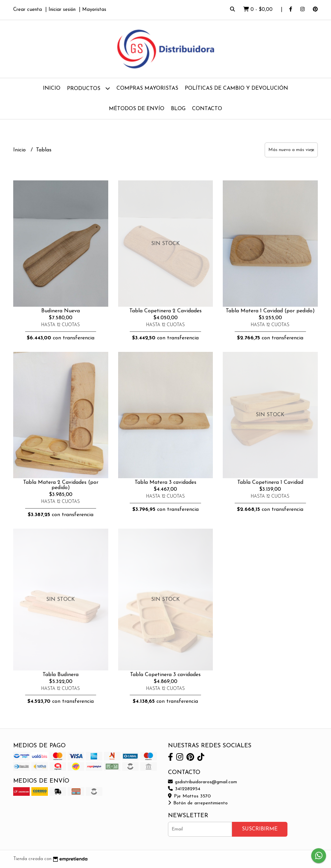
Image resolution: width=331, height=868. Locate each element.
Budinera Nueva (61, 311)
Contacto (207, 109)
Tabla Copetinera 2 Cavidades (165, 311)
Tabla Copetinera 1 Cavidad (270, 482)
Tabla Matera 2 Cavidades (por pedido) (61, 485)
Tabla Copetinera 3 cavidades (165, 675)
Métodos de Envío (137, 109)
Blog (178, 109)
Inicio (52, 88)
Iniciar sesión (62, 10)
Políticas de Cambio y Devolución (236, 88)
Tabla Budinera (61, 675)
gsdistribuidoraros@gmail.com (202, 782)
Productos (88, 88)
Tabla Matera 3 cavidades (165, 482)
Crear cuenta (28, 10)
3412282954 (184, 789)
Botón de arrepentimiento (198, 803)
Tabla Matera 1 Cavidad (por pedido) (270, 311)
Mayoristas (94, 10)
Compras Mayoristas (147, 88)
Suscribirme (260, 829)
